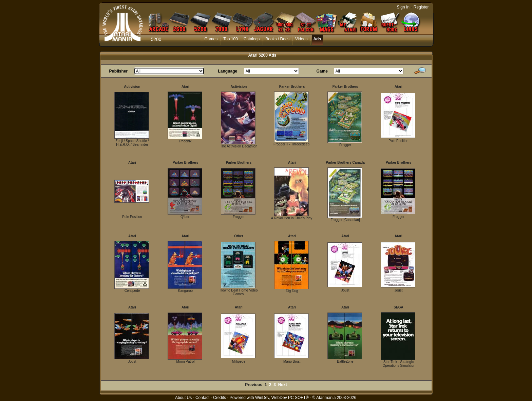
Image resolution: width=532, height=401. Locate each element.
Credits (220, 398)
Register (421, 7)
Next (283, 385)
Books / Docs (277, 39)
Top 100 (231, 39)
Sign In (403, 7)
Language (228, 71)
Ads (317, 39)
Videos (301, 39)
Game (322, 71)
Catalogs (252, 39)
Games (211, 39)
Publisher (119, 71)
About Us (183, 398)
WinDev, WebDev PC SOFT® (282, 398)
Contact (202, 398)
